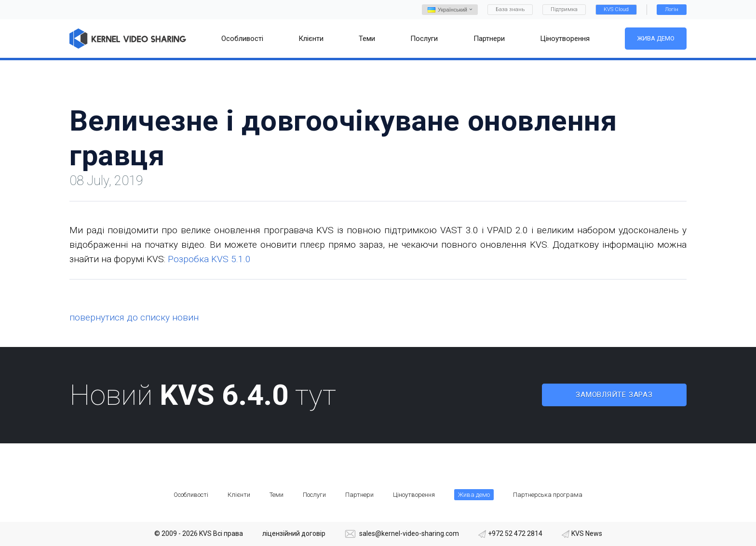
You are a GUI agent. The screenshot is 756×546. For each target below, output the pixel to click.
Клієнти (239, 495)
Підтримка (564, 9)
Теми (277, 495)
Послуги (314, 495)
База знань (510, 9)
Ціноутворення (414, 495)
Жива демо (656, 38)
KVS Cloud (616, 9)
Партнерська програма (548, 495)
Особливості (191, 495)
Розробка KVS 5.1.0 (209, 259)
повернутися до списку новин (134, 317)
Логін (672, 9)
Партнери (359, 495)
